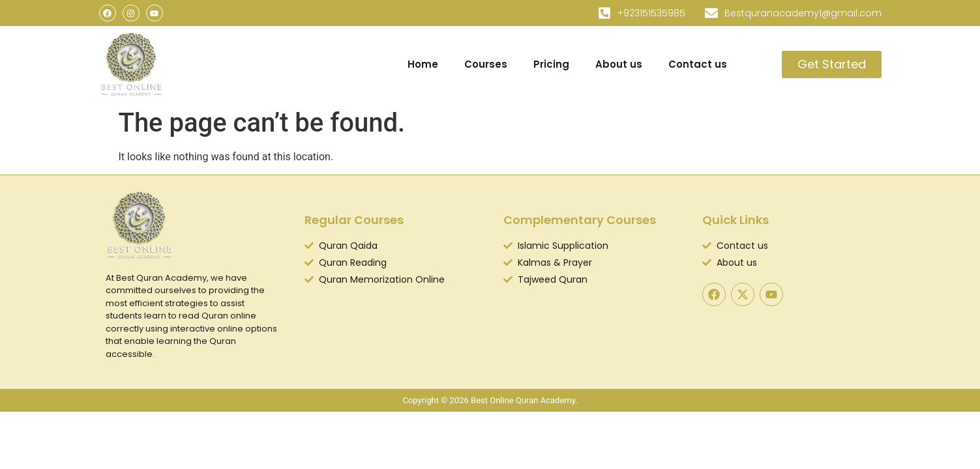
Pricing (551, 64)
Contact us (698, 64)
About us (619, 64)
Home (423, 64)
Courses (486, 64)
